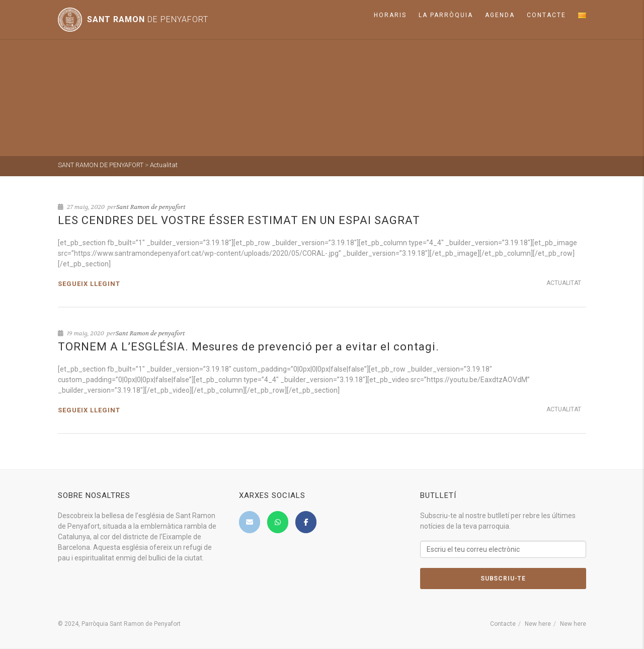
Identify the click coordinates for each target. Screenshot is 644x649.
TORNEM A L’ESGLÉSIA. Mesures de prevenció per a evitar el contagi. (249, 347)
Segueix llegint (89, 284)
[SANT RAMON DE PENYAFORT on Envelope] (250, 522)
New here (538, 624)
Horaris (390, 15)
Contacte (546, 15)
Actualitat (564, 283)
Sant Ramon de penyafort (151, 207)
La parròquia (446, 15)
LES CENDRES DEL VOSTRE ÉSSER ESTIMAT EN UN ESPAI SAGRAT (239, 220)
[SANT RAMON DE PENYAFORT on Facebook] (306, 522)
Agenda (500, 15)
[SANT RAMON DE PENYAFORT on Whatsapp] (278, 522)
